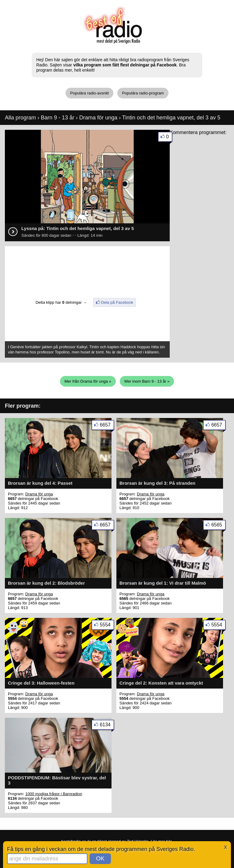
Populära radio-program (143, 93)
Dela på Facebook (117, 302)
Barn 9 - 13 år (58, 118)
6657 (107, 426)
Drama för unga (98, 118)
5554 (107, 626)
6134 (107, 726)
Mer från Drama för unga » (88, 381)
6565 (218, 526)
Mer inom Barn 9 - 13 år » (147, 381)
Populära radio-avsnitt (89, 93)
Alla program (20, 118)
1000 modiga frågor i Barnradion (54, 794)
